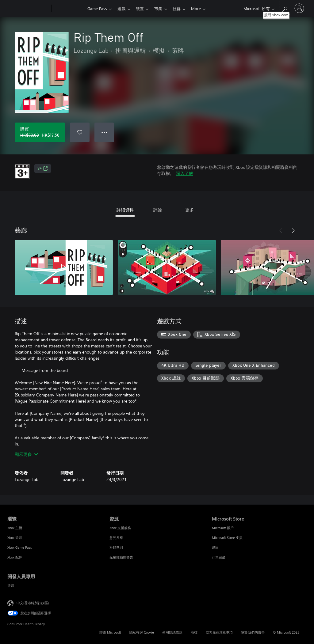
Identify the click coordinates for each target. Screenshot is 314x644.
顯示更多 (26, 454)
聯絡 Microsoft (110, 632)
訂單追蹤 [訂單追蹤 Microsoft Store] (219, 557)
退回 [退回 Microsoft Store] (215, 547)
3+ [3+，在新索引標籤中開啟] (43, 169)
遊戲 (123, 8)
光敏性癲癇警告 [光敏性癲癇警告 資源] (121, 557)
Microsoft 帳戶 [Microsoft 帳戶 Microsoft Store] (223, 528)
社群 (182, 8)
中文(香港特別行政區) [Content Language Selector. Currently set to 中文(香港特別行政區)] (33, 603)
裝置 (142, 8)
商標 (194, 632)
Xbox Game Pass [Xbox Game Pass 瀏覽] (20, 547)
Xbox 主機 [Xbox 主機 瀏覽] (15, 528)
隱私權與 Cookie (142, 632)
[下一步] (293, 231)
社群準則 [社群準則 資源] (116, 547)
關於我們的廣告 (253, 632)
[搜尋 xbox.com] (285, 8)
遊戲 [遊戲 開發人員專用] (11, 585)
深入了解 (185, 173)
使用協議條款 (172, 632)
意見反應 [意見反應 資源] (116, 538)
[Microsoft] (28, 9)
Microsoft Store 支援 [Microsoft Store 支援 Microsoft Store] (227, 538)
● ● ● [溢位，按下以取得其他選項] (104, 132)
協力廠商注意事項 (219, 632)
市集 (162, 8)
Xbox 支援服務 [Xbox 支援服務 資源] (120, 528)
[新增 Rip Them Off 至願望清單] (80, 132)
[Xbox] (69, 9)
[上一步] (281, 231)
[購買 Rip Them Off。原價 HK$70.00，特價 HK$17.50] (40, 132)
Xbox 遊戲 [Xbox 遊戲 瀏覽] (15, 538)
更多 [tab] (190, 210)
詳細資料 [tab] (125, 210)
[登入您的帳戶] (299, 8)
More (202, 8)
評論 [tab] (158, 210)
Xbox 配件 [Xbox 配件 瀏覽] (15, 557)
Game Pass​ (97, 8)
